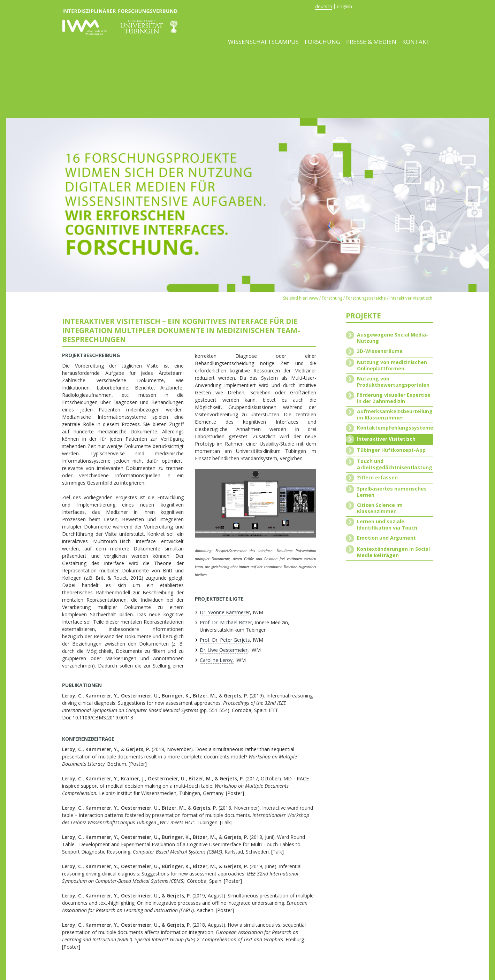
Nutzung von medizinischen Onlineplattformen (392, 365)
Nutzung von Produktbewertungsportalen (393, 382)
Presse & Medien (371, 42)
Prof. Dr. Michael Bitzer (226, 622)
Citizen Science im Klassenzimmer (380, 508)
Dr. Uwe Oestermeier (224, 650)
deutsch (324, 6)
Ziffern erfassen (377, 478)
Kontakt (416, 42)
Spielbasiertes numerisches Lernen (392, 492)
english (344, 6)
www (314, 298)
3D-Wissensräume (380, 351)
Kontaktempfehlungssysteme (395, 428)
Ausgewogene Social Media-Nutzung (393, 338)
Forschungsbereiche (366, 298)
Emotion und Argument (386, 538)
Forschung (322, 42)
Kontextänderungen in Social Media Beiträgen (393, 552)
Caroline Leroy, (217, 660)
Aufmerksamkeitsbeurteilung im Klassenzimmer (395, 415)
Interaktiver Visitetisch (411, 298)
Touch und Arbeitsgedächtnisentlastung (395, 464)
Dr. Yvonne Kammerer (225, 612)
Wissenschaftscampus (263, 42)
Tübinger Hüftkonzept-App (391, 450)
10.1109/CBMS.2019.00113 (103, 717)
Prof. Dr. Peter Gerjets (225, 640)
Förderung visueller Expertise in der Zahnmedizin (394, 398)
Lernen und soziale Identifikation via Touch (387, 525)
